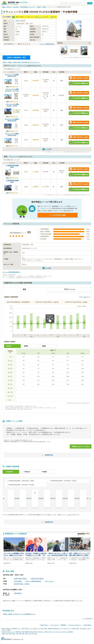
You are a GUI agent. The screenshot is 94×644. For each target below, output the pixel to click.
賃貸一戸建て (44, 629)
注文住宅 (4, 632)
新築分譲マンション (58, 629)
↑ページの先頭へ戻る (87, 619)
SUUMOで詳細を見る (79, 83)
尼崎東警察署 (18, 593)
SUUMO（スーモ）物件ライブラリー (15, 3)
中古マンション (40, 17)
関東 (10, 634)
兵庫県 (39, 7)
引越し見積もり (34, 632)
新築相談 (27, 632)
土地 (88, 629)
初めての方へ (45, 625)
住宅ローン (41, 632)
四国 (26, 634)
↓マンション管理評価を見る (47, 44)
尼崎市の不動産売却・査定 (16, 57)
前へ (4, 499)
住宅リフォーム (11, 632)
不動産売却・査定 (20, 632)
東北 (7, 634)
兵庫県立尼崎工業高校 (37, 579)
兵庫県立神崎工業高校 (20, 579)
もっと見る (48, 268)
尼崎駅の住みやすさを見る (81, 447)
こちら (69, 515)
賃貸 (52, 17)
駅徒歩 (44, 346)
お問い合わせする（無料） (79, 78)
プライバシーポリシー (75, 625)
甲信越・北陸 (15, 634)
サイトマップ (55, 625)
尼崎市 (44, 7)
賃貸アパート (37, 629)
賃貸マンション (29, 629)
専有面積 (8, 346)
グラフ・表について (85, 297)
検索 (91, 3)
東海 (20, 634)
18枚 (7, 87)
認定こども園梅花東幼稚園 (33, 581)
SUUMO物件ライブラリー (28, 7)
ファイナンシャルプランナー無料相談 (64, 632)
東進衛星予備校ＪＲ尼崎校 (22, 584)
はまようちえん (49, 581)
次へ (90, 499)
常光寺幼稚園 (18, 581)
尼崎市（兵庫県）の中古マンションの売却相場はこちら (19, 614)
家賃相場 (50, 629)
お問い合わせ (88, 625)
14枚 (7, 193)
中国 (29, 634)
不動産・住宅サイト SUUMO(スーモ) (11, 629)
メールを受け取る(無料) (58, 215)
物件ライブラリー (49, 632)
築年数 (26, 346)
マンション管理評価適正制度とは (11, 272)
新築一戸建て (76, 629)
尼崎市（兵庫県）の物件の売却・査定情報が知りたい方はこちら (21, 62)
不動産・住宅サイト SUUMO (10, 7)
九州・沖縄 (34, 634)
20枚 (7, 178)
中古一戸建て (83, 629)
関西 (23, 634)
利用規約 (63, 625)
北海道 (3, 634)
